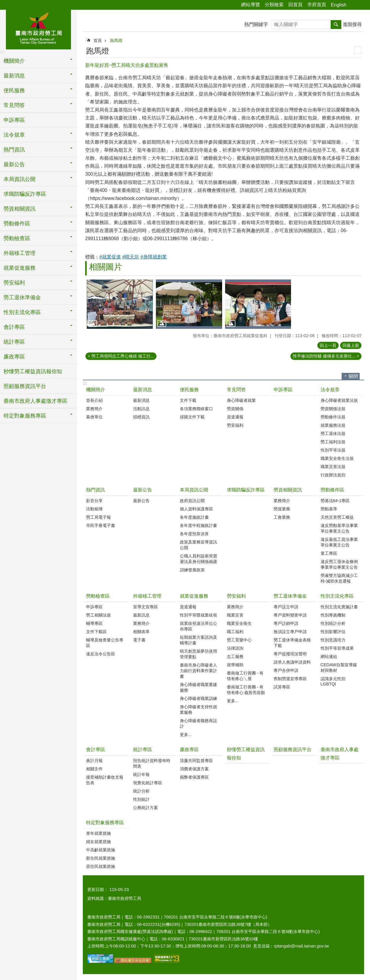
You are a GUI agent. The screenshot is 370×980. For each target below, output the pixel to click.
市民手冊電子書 (101, 525)
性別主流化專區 (337, 596)
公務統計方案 (146, 808)
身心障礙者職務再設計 (198, 723)
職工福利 (235, 632)
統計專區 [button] (14, 342)
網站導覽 (251, 5)
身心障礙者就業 (241, 400)
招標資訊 (141, 417)
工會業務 (282, 517)
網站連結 (329, 656)
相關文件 (94, 769)
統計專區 (143, 749)
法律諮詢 (235, 648)
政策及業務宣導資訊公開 (198, 545)
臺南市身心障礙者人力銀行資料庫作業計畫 (198, 671)
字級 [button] (362, 5)
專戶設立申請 (286, 607)
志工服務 (235, 656)
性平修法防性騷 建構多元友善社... (324, 356)
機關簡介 (96, 390)
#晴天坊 (131, 257)
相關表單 (141, 632)
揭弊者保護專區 (194, 777)
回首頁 (295, 5)
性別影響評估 (333, 632)
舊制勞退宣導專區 (290, 679)
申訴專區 (14, 120)
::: (6, 3)
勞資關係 (235, 409)
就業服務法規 (333, 425)
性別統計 (141, 799)
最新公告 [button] (14, 164)
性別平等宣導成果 (337, 648)
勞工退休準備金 (290, 596)
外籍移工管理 (147, 596)
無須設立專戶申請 (290, 632)
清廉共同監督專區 (196, 761)
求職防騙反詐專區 (25, 194)
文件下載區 (96, 632)
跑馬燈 (116, 41)
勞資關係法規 (333, 409)
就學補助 (235, 665)
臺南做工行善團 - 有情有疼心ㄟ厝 (245, 676)
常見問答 (236, 390)
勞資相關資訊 (288, 490)
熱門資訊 (96, 490)
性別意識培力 (333, 640)
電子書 (139, 640)
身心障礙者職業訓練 (198, 698)
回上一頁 (328, 345)
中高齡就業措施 (101, 850)
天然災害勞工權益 (337, 517)
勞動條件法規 (333, 417)
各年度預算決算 (194, 534)
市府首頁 (317, 5)
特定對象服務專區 (105, 823)
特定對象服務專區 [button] (25, 416)
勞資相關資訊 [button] (20, 209)
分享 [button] (354, 5)
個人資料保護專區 (196, 509)
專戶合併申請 (286, 670)
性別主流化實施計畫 (339, 607)
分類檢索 (274, 5)
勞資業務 (282, 509)
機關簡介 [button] (14, 61)
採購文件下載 (192, 417)
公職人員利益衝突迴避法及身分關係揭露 (198, 559)
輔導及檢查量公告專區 (105, 643)
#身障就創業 (154, 257)
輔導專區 (94, 623)
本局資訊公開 (194, 490)
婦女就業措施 (98, 842)
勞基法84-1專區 (335, 501)
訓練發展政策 (192, 570)
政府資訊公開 (192, 501)
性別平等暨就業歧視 (198, 615)
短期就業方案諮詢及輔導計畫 (198, 640)
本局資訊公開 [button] (20, 179)
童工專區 (329, 553)
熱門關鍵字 (256, 24)
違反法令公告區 (101, 654)
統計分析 (141, 791)
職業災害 (235, 615)
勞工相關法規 (98, 615)
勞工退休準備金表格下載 (292, 643)
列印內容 (358, 50)
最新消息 (143, 390)
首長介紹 (94, 400)
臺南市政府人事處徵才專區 (35, 401)
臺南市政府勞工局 (38, 29)
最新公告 (143, 490)
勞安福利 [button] (14, 283)
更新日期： (98, 890)
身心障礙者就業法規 (339, 400)
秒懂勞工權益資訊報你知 (33, 371)
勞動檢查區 (98, 596)
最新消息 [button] (14, 76)
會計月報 (94, 761)
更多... (186, 735)
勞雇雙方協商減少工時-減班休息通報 (339, 578)
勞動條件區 (332, 490)
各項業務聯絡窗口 (196, 409)
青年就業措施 (98, 833)
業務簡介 (94, 409)
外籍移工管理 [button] (20, 253)
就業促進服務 (194, 596)
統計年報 (141, 774)
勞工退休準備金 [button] (22, 297)
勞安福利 (235, 425)
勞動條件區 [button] (17, 224)
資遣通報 (235, 417)
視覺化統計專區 (148, 783)
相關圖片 (106, 267)
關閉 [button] (353, 376)
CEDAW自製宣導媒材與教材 (339, 668)
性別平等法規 (333, 450)
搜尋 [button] (336, 25)
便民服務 (189, 390)
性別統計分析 (333, 623)
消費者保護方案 (194, 769)
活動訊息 (141, 409)
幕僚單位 (94, 417)
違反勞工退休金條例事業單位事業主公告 (339, 564)
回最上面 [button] (351, 345)
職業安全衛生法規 (337, 458)
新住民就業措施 (101, 858)
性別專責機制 (333, 615)
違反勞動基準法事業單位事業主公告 (339, 528)
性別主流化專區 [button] (22, 312)
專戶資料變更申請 (290, 615)
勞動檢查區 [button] (17, 238)
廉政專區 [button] (14, 357)
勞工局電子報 (98, 517)
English (339, 5)
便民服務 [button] (14, 90)
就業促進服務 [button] (20, 268)
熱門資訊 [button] (14, 150)
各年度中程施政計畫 (198, 525)
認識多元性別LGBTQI (333, 681)
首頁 (98, 41)
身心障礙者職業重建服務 (198, 687)
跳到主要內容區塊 (3, 3)
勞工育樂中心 (239, 640)
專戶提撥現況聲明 (290, 654)
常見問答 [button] (14, 105)
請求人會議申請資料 (292, 662)
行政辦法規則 (333, 475)
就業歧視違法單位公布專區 (198, 626)
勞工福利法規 (333, 442)
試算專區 (282, 687)
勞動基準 (329, 509)
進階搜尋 (352, 24)
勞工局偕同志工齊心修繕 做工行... (123, 356)
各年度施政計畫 (194, 517)
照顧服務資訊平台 (25, 386)
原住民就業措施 (101, 866)
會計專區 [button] (14, 327)
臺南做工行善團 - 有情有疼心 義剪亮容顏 (246, 690)
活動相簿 (94, 509)
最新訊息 (141, 615)
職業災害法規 (333, 467)
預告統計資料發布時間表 (152, 763)
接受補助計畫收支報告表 (105, 780)
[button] (120, 304)
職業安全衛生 (239, 623)
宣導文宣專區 (146, 607)
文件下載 (188, 400)
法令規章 (330, 390)
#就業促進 (110, 257)
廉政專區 (189, 749)
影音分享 (94, 501)
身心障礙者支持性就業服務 (198, 710)
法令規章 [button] (14, 135)
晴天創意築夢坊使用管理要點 (198, 654)
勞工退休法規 (333, 434)
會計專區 (96, 749)
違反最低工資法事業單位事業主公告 (339, 542)
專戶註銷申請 (286, 623)
